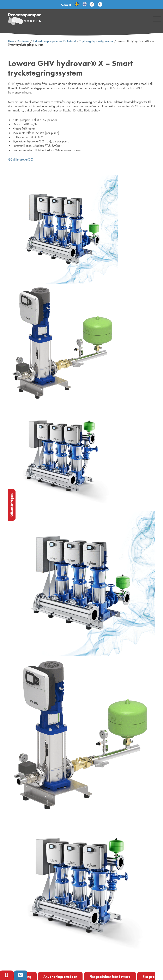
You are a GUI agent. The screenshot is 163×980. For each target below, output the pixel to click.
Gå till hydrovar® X (20, 159)
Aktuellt (66, 5)
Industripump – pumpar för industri (54, 41)
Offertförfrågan (12, 505)
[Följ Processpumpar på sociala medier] (92, 5)
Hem (11, 41)
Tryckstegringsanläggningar (96, 41)
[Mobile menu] (157, 19)
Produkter (23, 41)
